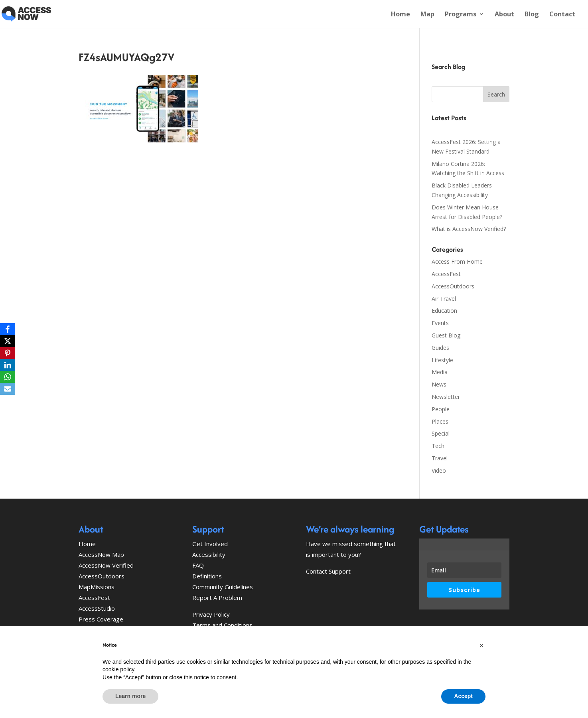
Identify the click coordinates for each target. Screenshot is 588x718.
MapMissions (97, 587)
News (439, 384)
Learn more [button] (130, 696)
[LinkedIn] (8, 365)
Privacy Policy (211, 614)
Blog (532, 15)
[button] (481, 645)
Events (440, 323)
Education (444, 311)
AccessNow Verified (106, 565)
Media (440, 372)
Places (440, 421)
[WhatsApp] (8, 377)
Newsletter (446, 397)
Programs (461, 15)
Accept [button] (463, 696)
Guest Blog (446, 335)
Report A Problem (217, 598)
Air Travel (444, 299)
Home (401, 15)
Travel (440, 458)
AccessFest (446, 274)
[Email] (8, 389)
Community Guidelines (223, 587)
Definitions (207, 576)
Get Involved (210, 544)
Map (427, 15)
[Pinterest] (8, 353)
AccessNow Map (101, 554)
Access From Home (457, 261)
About (504, 15)
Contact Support (328, 571)
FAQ (198, 565)
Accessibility (209, 554)
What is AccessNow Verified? (469, 229)
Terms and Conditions (222, 625)
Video (439, 470)
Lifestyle (442, 360)
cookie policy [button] (118, 669)
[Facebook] (8, 329)
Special (441, 433)
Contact (562, 15)
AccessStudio (97, 608)
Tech (438, 446)
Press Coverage (101, 619)
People (441, 409)
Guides (440, 348)
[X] (8, 341)
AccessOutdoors (453, 286)
